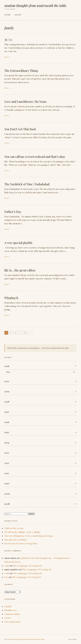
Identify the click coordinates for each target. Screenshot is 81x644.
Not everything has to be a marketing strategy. (29, 536)
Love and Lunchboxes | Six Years (25, 102)
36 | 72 (8, 40)
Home (7, 15)
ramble (8, 606)
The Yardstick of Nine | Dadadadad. (27, 184)
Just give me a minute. (16, 540)
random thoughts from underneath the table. (36, 5)
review (8, 618)
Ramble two (10, 610)
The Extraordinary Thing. (21, 71)
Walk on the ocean (14, 528)
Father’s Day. (13, 212)
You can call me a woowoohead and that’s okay (35, 157)
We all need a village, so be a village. (23, 532)
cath (7, 566)
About (18, 15)
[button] (40, 366)
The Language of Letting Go (27, 566)
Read (6, 57)
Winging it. (12, 298)
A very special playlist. (19, 243)
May (8, 372)
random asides (12, 614)
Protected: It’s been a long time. (21, 543)
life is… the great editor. (20, 270)
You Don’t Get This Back (20, 129)
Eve (6, 577)
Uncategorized (12, 622)
